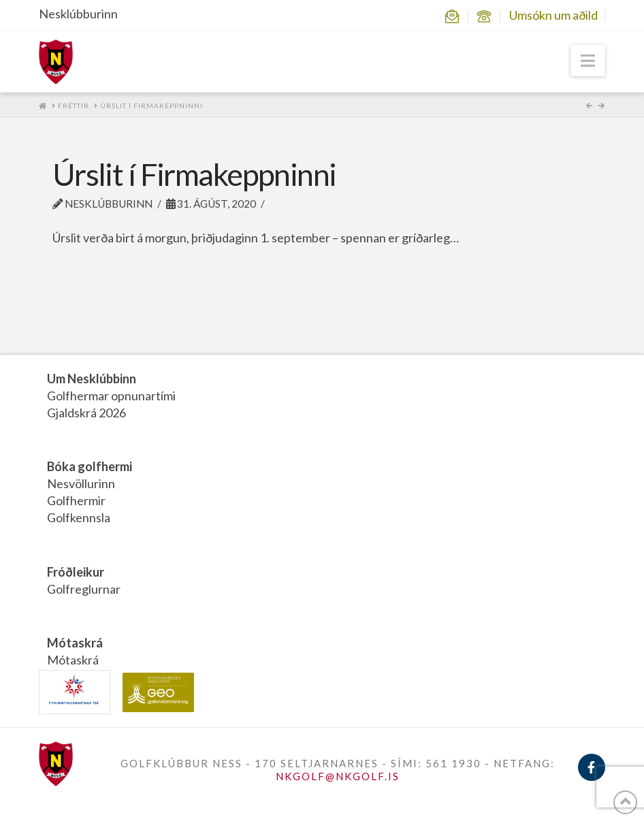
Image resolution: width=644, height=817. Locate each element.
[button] (588, 61)
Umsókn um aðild (553, 15)
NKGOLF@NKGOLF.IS (338, 776)
